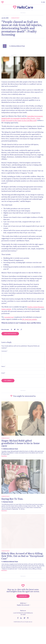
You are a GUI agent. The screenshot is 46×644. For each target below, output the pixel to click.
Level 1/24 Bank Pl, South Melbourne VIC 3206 (23, 614)
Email (3, 373)
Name (3, 366)
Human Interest (15, 18)
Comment (4, 351)
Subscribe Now (23, 596)
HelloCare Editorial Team (18, 46)
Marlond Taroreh (8, 502)
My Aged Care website (29, 319)
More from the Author (10, 334)
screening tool (9, 317)
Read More (4, 456)
